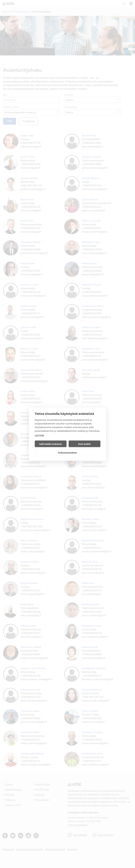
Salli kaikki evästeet (51, 444)
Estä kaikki (84, 444)
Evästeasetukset (67, 453)
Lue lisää (39, 435)
